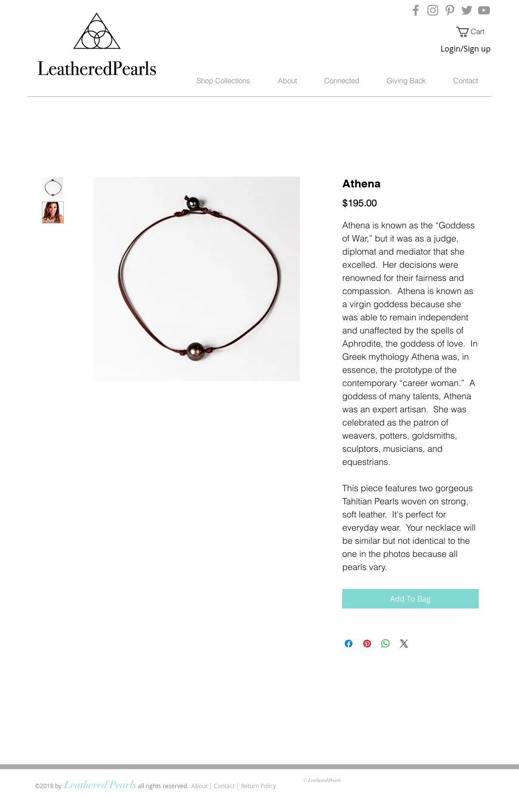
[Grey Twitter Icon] (467, 10)
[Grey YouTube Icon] (484, 10)
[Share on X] (404, 644)
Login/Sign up (466, 49)
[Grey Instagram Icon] (433, 10)
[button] (476, 32)
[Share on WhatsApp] (386, 644)
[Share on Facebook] (349, 644)
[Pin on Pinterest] (367, 644)
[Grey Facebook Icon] (416, 10)
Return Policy (259, 786)
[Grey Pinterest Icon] (450, 10)
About (199, 786)
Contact (224, 786)
